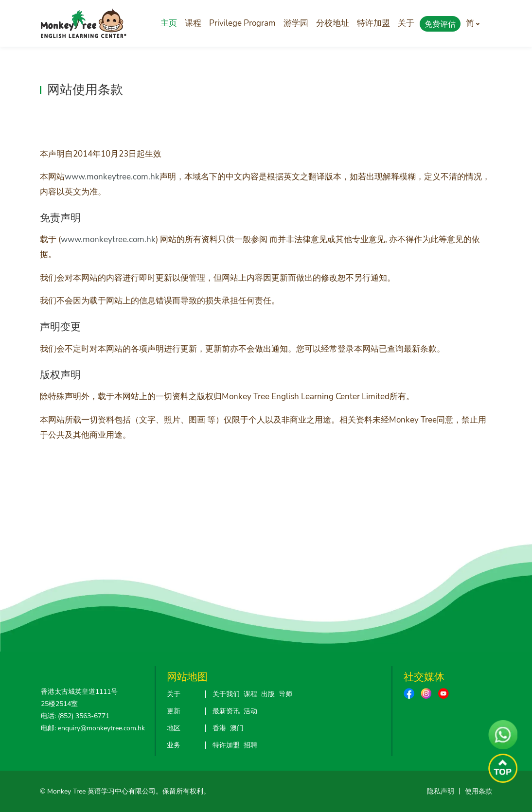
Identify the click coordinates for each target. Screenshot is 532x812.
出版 (268, 694)
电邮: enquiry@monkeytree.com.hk (93, 728)
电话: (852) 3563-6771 (75, 716)
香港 (219, 728)
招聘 (250, 745)
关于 (406, 23)
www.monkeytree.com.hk (112, 177)
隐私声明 (441, 791)
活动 (250, 711)
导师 (285, 694)
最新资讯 (226, 711)
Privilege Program (242, 23)
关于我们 (226, 694)
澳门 (237, 728)
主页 (169, 23)
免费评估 (440, 24)
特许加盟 (373, 23)
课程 (193, 23)
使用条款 (479, 791)
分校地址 (333, 23)
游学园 (296, 23)
